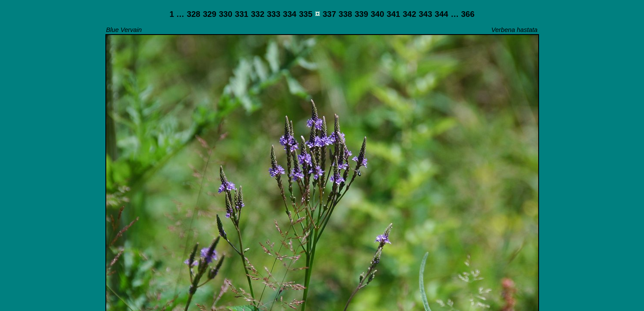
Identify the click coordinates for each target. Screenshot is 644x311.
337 (329, 14)
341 (393, 14)
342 (409, 14)
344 (442, 14)
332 (258, 14)
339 (361, 14)
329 (210, 14)
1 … (177, 14)
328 (194, 14)
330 (226, 14)
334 (290, 14)
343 (425, 14)
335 (306, 14)
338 (345, 14)
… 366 (463, 14)
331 (242, 14)
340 (377, 14)
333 (274, 14)
